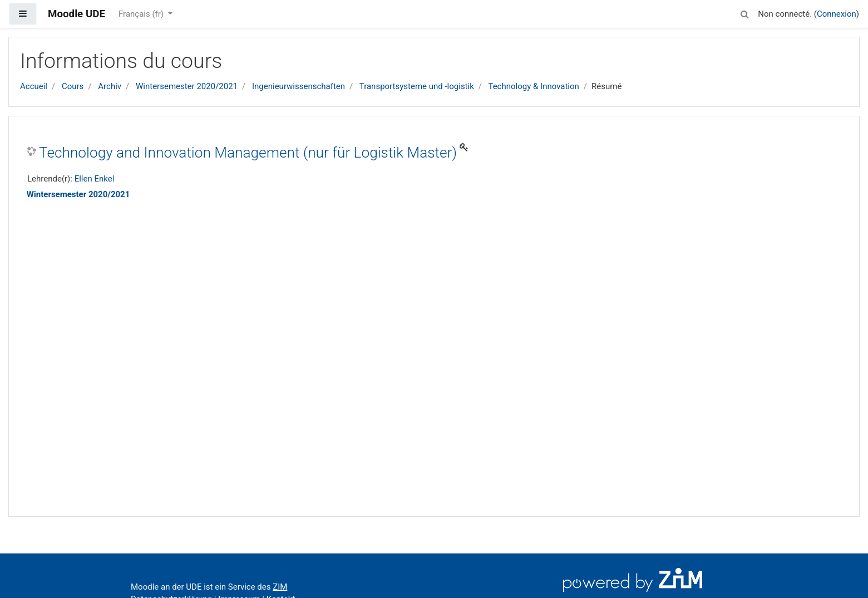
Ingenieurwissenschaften (299, 86)
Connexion (837, 14)
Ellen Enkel (95, 179)
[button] (744, 13)
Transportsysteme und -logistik (417, 86)
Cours (73, 86)
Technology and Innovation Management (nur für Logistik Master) (248, 153)
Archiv (110, 86)
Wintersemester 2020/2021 (187, 86)
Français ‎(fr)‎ (142, 14)
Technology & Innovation (533, 86)
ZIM (280, 587)
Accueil (34, 86)
